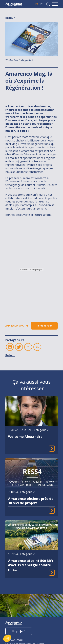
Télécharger (44, 326)
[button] (7, 638)
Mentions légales (14, 640)
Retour (10, 18)
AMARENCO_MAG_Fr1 (17, 326)
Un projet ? (19, 631)
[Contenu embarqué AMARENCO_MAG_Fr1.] (32, 269)
